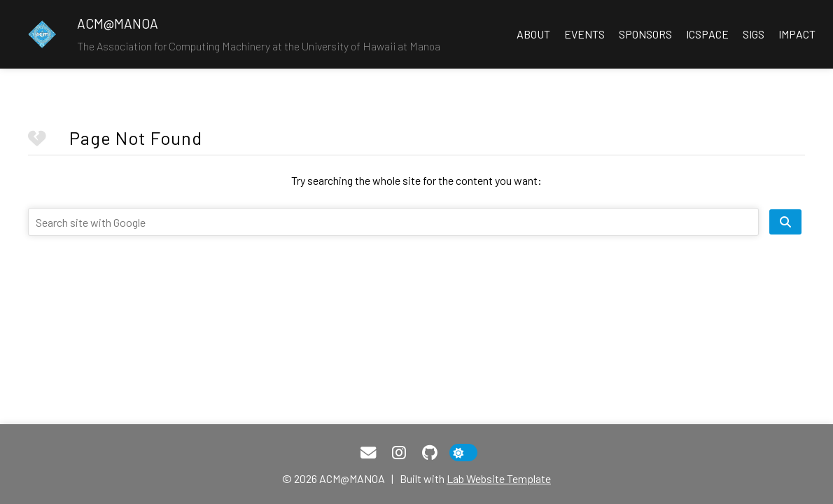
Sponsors (645, 34)
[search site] (785, 222)
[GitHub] (430, 453)
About (533, 34)
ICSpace (707, 34)
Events (584, 34)
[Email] (368, 453)
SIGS (754, 34)
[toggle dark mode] (463, 453)
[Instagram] (399, 453)
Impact (797, 34)
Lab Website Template (499, 478)
